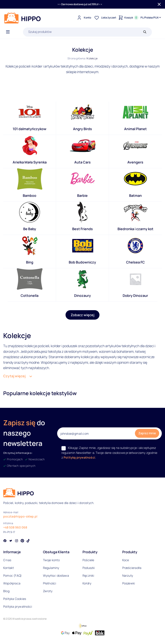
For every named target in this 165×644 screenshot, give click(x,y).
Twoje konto (51, 560)
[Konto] (83, 18)
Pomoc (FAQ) (12, 575)
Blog (6, 591)
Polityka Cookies (15, 599)
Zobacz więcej (82, 315)
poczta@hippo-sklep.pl (20, 516)
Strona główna (76, 58)
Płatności (50, 583)
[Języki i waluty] (151, 18)
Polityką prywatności (79, 457)
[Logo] (23, 18)
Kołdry (87, 583)
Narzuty (128, 575)
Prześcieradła (132, 568)
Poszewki (129, 583)
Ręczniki (88, 575)
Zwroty (48, 591)
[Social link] (5, 541)
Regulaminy (51, 568)
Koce (126, 560)
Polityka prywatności (18, 606)
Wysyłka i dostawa (56, 575)
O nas (7, 560)
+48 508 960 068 (15, 527)
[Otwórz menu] (8, 32)
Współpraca (12, 583)
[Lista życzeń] (105, 18)
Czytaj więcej (14, 376)
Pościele (88, 560)
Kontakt (8, 568)
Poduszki (89, 568)
